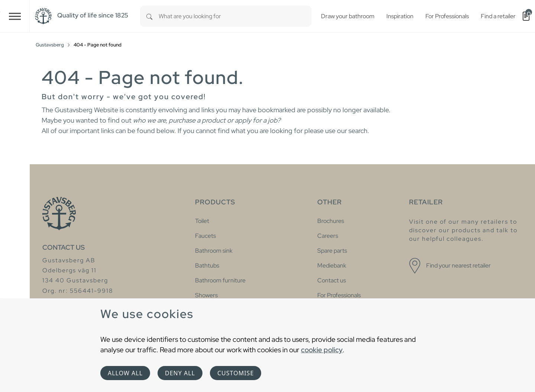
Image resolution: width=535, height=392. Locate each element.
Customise (236, 373)
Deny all (180, 373)
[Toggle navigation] (15, 16)
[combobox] (235, 16)
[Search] (149, 16)
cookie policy (322, 350)
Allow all (125, 373)
